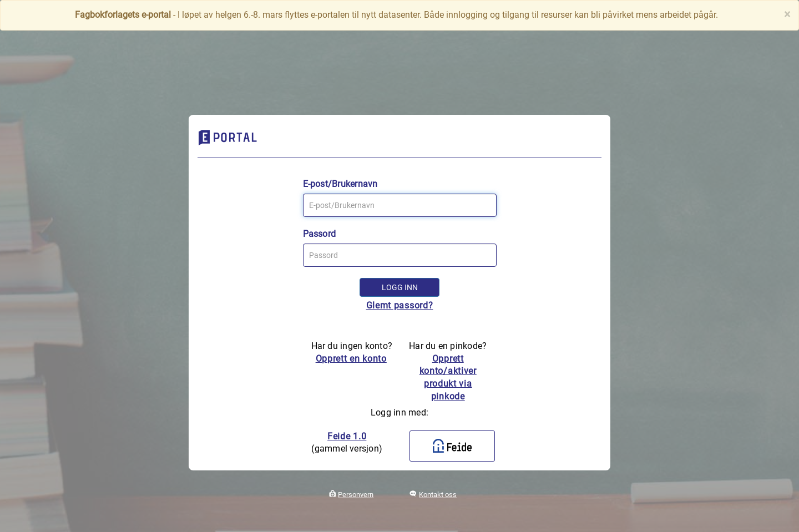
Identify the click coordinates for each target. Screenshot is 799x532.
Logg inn (400, 287)
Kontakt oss (438, 495)
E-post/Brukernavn (340, 184)
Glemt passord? (400, 305)
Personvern (356, 495)
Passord (320, 234)
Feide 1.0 (347, 436)
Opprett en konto (351, 359)
